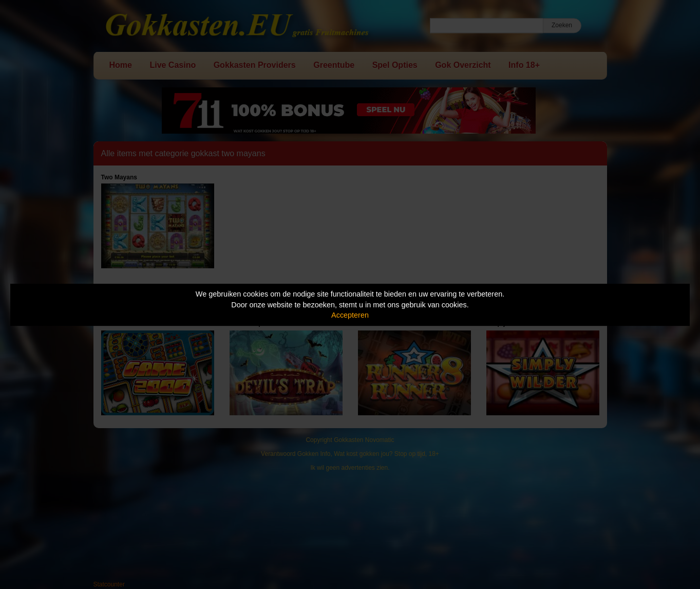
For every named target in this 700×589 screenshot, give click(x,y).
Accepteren (350, 315)
